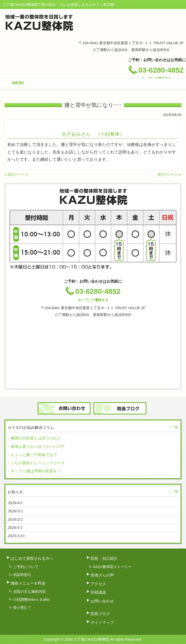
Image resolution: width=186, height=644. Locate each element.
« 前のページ (17, 174)
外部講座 (98, 592)
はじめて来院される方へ (32, 558)
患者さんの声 (102, 575)
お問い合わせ (102, 601)
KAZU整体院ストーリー (112, 567)
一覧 (175, 427)
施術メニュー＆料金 (28, 583)
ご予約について (26, 567)
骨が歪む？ (22, 608)
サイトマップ (102, 622)
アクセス (98, 584)
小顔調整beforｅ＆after (31, 600)
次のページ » (169, 174)
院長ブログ (100, 614)
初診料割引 (22, 575)
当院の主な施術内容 (29, 592)
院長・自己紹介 (104, 558)
